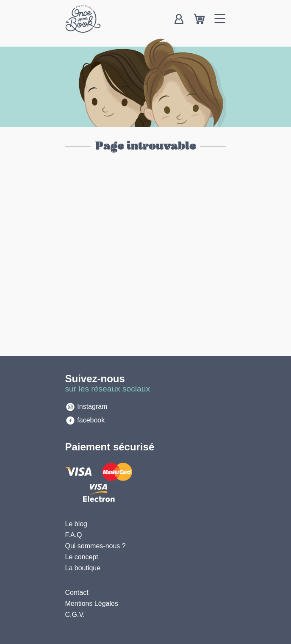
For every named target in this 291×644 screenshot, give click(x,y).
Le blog (76, 524)
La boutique (83, 568)
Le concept (82, 557)
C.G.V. (75, 615)
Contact (77, 593)
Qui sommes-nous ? (96, 546)
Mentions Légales (92, 604)
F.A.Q (74, 535)
